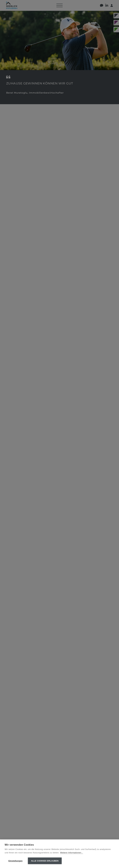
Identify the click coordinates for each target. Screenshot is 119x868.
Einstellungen (15, 861)
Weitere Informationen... (72, 853)
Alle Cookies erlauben (45, 861)
